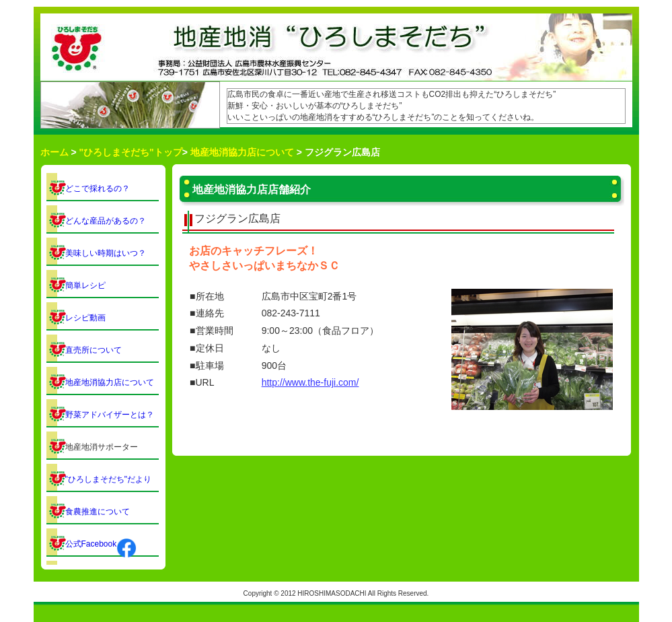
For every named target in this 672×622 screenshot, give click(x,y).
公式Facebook (101, 544)
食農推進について (98, 512)
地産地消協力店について (242, 152)
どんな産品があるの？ (106, 221)
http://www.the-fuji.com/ (310, 382)
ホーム (54, 152)
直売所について (94, 350)
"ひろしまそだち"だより (109, 479)
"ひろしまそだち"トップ (130, 152)
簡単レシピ (85, 285)
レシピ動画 (85, 318)
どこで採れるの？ (98, 188)
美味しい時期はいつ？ (106, 253)
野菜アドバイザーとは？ (110, 415)
